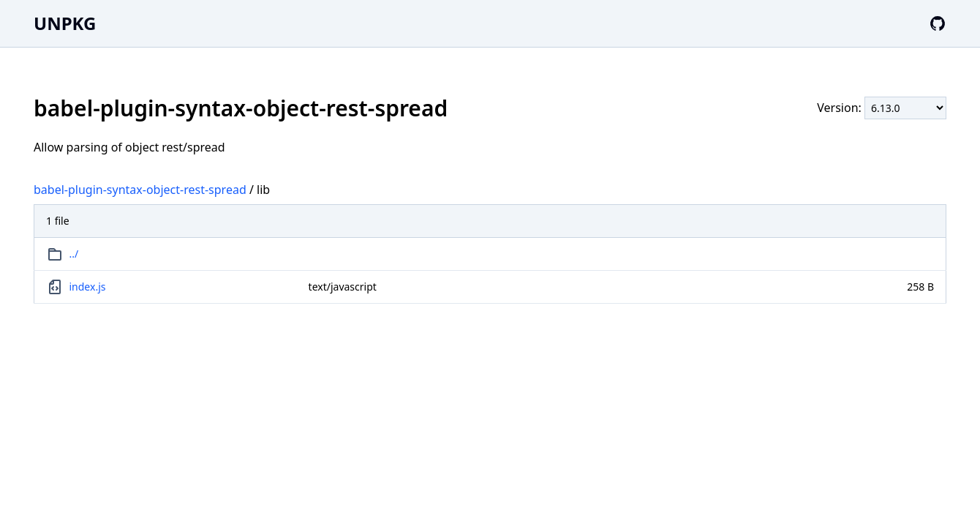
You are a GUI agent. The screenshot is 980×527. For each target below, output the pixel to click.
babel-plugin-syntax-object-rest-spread (140, 190)
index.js (88, 287)
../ (74, 254)
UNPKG (65, 23)
